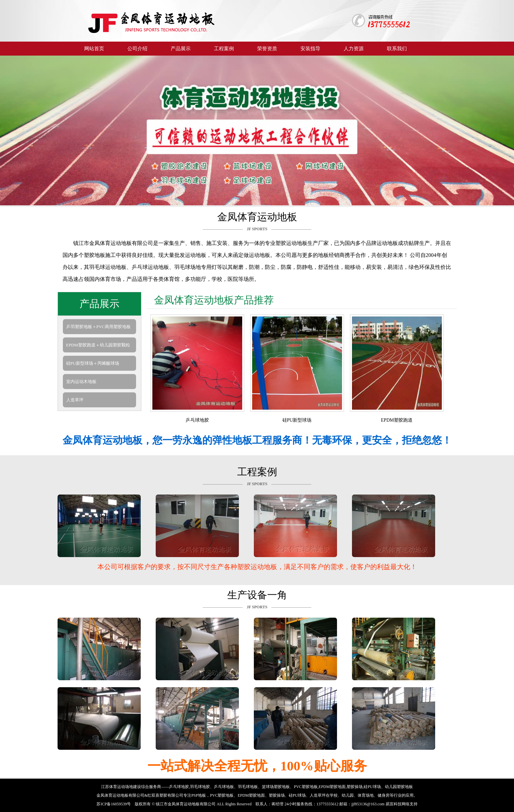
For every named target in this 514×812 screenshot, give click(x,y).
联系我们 (397, 48)
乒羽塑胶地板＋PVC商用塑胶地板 (98, 327)
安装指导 (310, 48)
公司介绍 (137, 48)
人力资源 (354, 48)
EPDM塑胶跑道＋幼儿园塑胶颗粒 (98, 345)
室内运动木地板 (81, 382)
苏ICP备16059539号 (114, 804)
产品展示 (181, 48)
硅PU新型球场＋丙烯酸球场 (93, 363)
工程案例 (224, 48)
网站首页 (94, 48)
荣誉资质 (267, 48)
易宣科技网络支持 (402, 804)
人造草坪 (75, 400)
